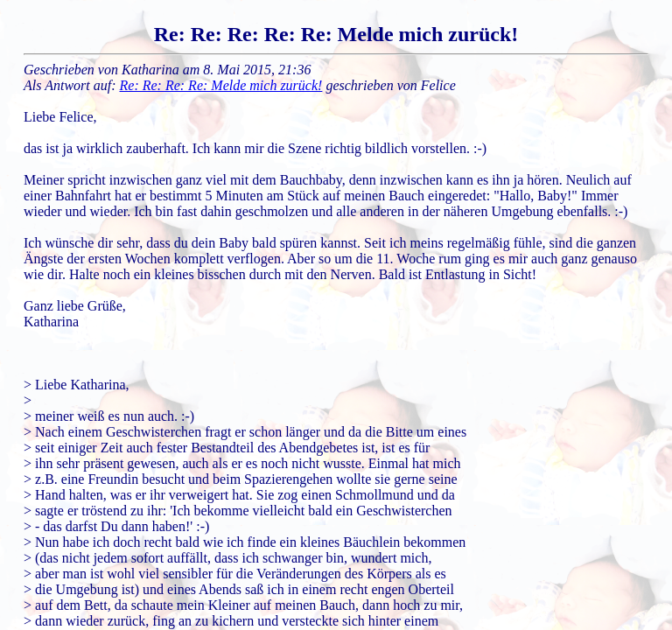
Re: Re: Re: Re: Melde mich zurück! (221, 85)
